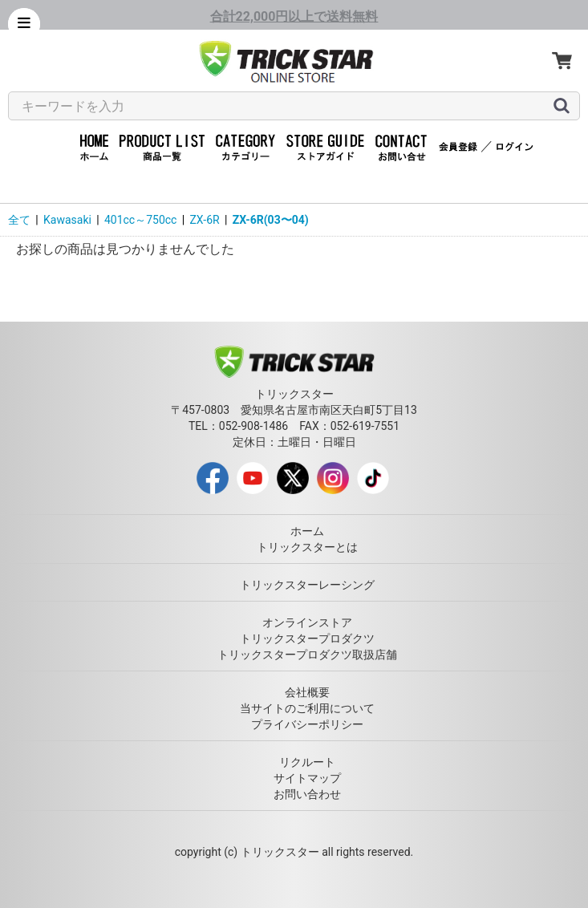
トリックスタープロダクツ (307, 638)
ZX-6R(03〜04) (271, 220)
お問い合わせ (307, 794)
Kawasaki (67, 220)
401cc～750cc (141, 220)
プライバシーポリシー (307, 724)
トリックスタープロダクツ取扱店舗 (307, 655)
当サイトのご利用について (307, 708)
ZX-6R (204, 220)
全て (19, 220)
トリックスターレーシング (307, 585)
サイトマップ (307, 778)
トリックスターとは (307, 547)
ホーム (307, 531)
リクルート (307, 762)
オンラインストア (307, 622)
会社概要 (307, 692)
